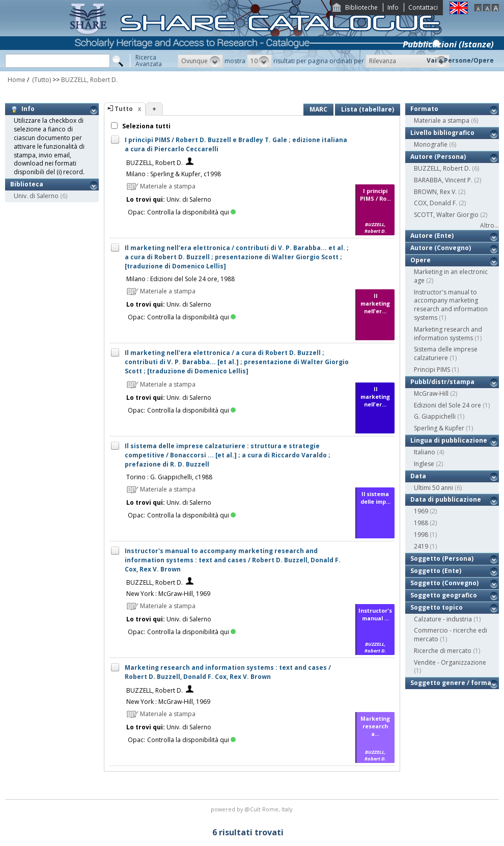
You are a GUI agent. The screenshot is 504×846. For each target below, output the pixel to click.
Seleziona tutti (146, 126)
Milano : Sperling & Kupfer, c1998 (174, 174)
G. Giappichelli (435, 416)
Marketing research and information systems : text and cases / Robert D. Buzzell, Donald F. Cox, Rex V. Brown (228, 672)
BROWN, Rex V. (435, 192)
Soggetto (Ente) (436, 571)
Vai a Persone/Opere (460, 60)
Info (393, 7)
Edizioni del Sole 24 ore (447, 405)
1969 (421, 511)
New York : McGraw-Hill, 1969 (168, 594)
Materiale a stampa (442, 120)
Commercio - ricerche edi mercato (451, 635)
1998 (421, 535)
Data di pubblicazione (446, 499)
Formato (424, 109)
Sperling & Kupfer (439, 428)
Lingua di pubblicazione (449, 440)
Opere (421, 260)
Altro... (489, 225)
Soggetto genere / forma (451, 683)
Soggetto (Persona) (442, 558)
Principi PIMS (432, 370)
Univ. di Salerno (36, 196)
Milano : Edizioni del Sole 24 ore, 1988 (180, 279)
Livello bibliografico (442, 133)
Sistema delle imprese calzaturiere (446, 353)
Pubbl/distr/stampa (442, 382)
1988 (421, 523)
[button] (200, 61)
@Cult (253, 809)
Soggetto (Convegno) (444, 583)
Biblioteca (27, 184)
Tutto (124, 109)
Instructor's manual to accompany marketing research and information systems (451, 305)
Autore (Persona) (438, 157)
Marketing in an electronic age (451, 276)
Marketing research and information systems (448, 334)
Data (418, 476)
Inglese (424, 464)
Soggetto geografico (444, 595)
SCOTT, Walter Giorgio (446, 215)
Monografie (431, 144)
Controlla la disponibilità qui (191, 212)
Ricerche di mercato (443, 651)
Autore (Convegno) (441, 248)
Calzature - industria (443, 619)
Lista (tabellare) (368, 109)
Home (17, 80)
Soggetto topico (437, 607)
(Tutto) (41, 80)
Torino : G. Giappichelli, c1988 (169, 477)
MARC (318, 109)
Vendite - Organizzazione (450, 662)
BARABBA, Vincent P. (443, 180)
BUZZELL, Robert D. (89, 80)
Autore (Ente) (432, 236)
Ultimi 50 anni (433, 488)
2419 (421, 546)
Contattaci (423, 7)
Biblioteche (361, 7)
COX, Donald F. (436, 203)
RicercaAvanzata (149, 61)
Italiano (425, 452)
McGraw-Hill (431, 393)
